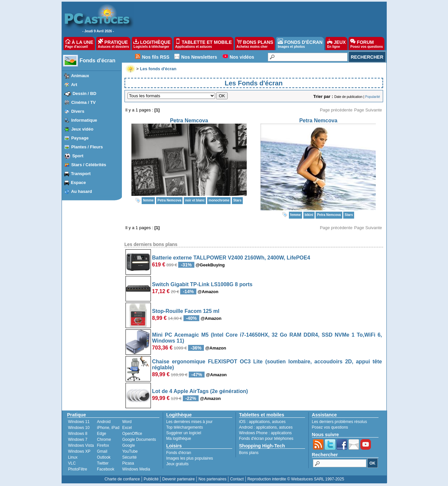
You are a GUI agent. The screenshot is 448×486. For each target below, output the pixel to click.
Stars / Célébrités (89, 165)
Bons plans (249, 453)
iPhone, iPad (108, 428)
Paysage (80, 138)
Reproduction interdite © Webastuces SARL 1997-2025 (296, 479)
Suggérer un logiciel (184, 433)
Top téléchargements (185, 427)
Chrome (104, 440)
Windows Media (136, 469)
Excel (127, 428)
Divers (78, 111)
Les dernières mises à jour (190, 422)
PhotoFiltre (78, 469)
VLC (72, 463)
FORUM (366, 44)
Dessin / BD (84, 93)
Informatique (84, 120)
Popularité (372, 97)
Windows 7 (78, 440)
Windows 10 (79, 428)
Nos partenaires (212, 479)
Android (104, 422)
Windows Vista (81, 445)
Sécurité (129, 457)
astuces (279, 422)
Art (74, 85)
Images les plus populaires (190, 458)
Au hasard (82, 191)
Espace (78, 182)
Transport (81, 174)
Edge (101, 434)
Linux (73, 457)
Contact (237, 479)
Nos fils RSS (156, 57)
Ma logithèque (179, 439)
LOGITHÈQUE (152, 44)
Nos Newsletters (199, 57)
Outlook (104, 457)
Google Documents (139, 440)
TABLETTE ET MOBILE (204, 44)
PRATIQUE (113, 44)
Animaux (80, 76)
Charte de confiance (122, 479)
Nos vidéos (242, 57)
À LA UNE (79, 44)
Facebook (106, 469)
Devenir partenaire (179, 479)
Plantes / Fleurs (87, 147)
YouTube (130, 451)
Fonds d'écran (98, 61)
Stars (237, 200)
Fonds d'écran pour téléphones (266, 439)
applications (259, 422)
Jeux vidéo (82, 129)
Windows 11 (79, 422)
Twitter (103, 463)
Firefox (103, 445)
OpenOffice (132, 434)
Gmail (102, 451)
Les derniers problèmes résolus (339, 422)
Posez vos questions (330, 427)
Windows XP (79, 451)
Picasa (128, 463)
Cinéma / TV (83, 102)
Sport (78, 156)
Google (129, 445)
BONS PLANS (255, 44)
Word (127, 422)
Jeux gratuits (178, 464)
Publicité (151, 479)
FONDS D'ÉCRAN (300, 44)
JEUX (336, 44)
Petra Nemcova (189, 121)
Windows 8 (78, 434)
